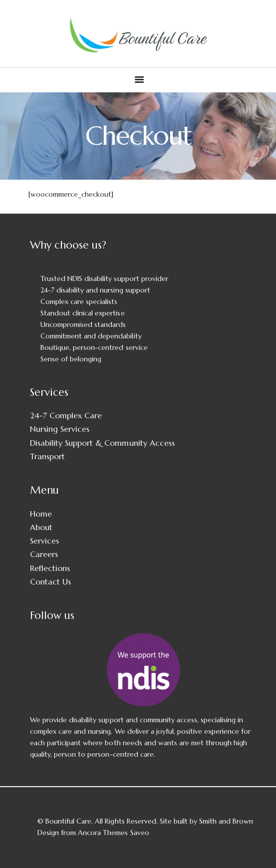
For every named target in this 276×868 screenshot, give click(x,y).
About (41, 527)
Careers (44, 554)
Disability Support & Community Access (102, 443)
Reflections (50, 568)
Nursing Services (60, 429)
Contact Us (50, 581)
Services (44, 541)
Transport (47, 456)
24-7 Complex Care (66, 415)
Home (41, 514)
